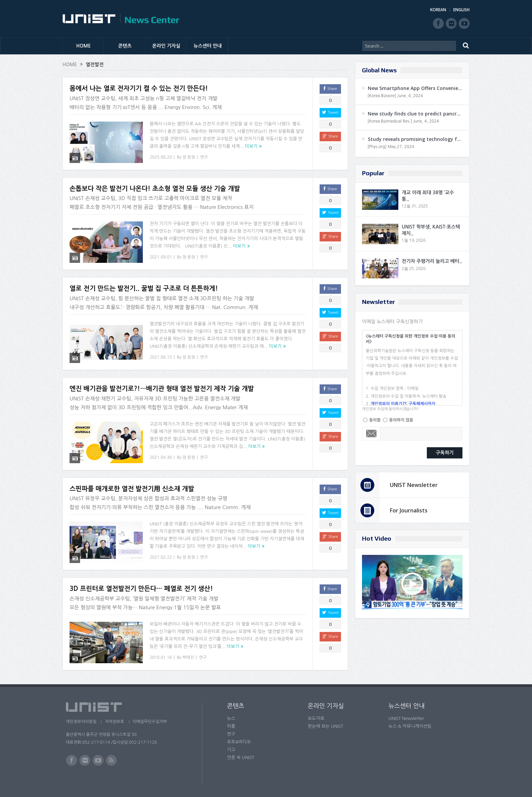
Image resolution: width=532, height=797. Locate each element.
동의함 (375, 420)
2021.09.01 (161, 257)
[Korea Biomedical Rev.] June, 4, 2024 (403, 121)
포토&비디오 (239, 742)
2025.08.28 (161, 157)
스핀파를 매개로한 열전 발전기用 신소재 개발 (132, 489)
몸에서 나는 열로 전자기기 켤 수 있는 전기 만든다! (139, 88)
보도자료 (316, 718)
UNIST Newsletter (414, 485)
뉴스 (231, 718)
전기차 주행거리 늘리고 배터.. (432, 261)
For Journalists (409, 510)
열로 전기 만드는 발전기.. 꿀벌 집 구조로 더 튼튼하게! (144, 288)
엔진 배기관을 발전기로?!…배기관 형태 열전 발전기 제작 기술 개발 (162, 389)
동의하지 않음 (401, 420)
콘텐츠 (125, 46)
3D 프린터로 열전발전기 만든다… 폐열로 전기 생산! (141, 589)
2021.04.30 (161, 457)
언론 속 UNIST (241, 757)
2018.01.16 (161, 657)
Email (371, 434)
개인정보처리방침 (81, 722)
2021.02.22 (161, 557)
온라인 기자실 (166, 46)
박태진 (188, 657)
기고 (231, 750)
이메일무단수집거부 (150, 722)
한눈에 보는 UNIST (326, 726)
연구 (204, 157)
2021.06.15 (161, 357)
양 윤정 (189, 157)
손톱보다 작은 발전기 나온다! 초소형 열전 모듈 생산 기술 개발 (155, 189)
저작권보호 (114, 722)
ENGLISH (461, 10)
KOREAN (438, 10)
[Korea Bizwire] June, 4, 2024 (395, 96)
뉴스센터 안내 (208, 46)
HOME (84, 46)
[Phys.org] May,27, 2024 (391, 147)
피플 (231, 726)
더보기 (251, 146)
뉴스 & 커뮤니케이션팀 (410, 726)
